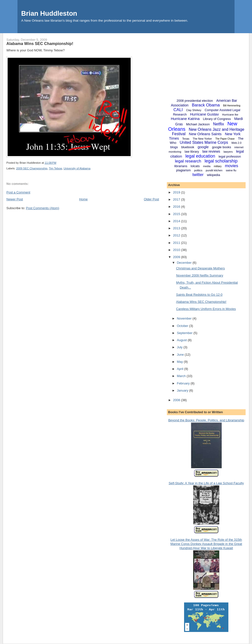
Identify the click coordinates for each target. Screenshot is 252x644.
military (218, 166)
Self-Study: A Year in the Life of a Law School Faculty (206, 483)
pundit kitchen (214, 170)
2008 (177, 400)
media (207, 166)
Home (84, 199)
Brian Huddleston (49, 13)
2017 (177, 199)
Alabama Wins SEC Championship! (40, 44)
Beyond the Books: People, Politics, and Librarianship (206, 420)
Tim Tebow (55, 168)
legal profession (230, 156)
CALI (178, 110)
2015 (177, 214)
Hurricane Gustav (204, 114)
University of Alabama (77, 168)
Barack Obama (206, 105)
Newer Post (15, 199)
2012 (177, 235)
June (181, 355)
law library (192, 152)
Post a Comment (18, 192)
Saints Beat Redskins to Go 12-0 (199, 295)
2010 (177, 250)
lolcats (195, 166)
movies (232, 166)
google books (222, 147)
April (181, 369)
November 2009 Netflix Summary (199, 275)
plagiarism (183, 170)
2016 (177, 207)
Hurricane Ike (230, 115)
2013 (177, 228)
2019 (177, 192)
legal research (188, 161)
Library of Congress (217, 119)
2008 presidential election (195, 101)
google (203, 147)
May (180, 362)
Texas (186, 139)
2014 (177, 221)
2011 (177, 243)
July (180, 347)
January (183, 390)
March (182, 376)
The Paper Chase (225, 139)
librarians (181, 166)
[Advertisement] (206, 64)
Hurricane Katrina (185, 119)
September (185, 333)
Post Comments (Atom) (43, 208)
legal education (200, 156)
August (182, 340)
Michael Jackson (198, 124)
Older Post (151, 199)
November (185, 318)
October (183, 326)
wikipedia (213, 175)
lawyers (228, 152)
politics (198, 170)
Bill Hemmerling (232, 106)
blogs (174, 147)
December (185, 263)
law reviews (211, 151)
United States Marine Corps (204, 142)
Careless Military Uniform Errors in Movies (206, 309)
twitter (198, 175)
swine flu (231, 170)
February (184, 383)
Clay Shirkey (194, 110)
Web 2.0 (236, 143)
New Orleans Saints (205, 134)
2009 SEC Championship (32, 168)
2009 (177, 257)
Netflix (219, 124)
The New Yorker (202, 139)
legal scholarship (221, 161)
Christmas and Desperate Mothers (200, 268)
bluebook (188, 147)
